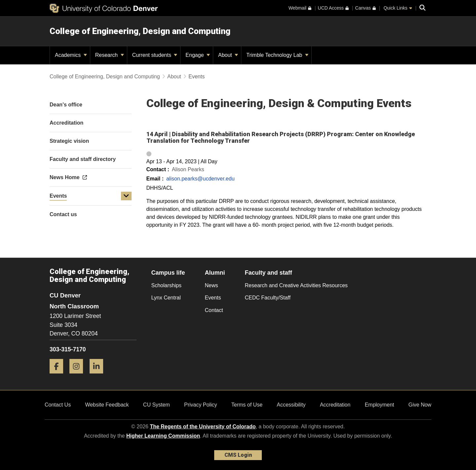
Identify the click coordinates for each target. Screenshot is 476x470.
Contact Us (58, 405)
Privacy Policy (201, 405)
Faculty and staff (269, 273)
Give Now (420, 405)
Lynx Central (166, 298)
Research (110, 55)
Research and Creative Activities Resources (296, 285)
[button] (126, 196)
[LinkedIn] (99, 376)
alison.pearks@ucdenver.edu (200, 179)
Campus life (168, 273)
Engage (198, 55)
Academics (71, 55)
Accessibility (291, 405)
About (228, 55)
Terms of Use (247, 405)
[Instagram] (79, 376)
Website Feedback (107, 405)
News (212, 285)
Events (58, 196)
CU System (157, 405)
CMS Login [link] (238, 455)
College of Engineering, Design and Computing (140, 31)
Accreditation (335, 405)
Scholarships (167, 285)
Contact (214, 310)
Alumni (215, 273)
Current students (155, 55)
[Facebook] (59, 376)
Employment (379, 405)
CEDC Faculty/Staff (268, 298)
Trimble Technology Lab (277, 55)
